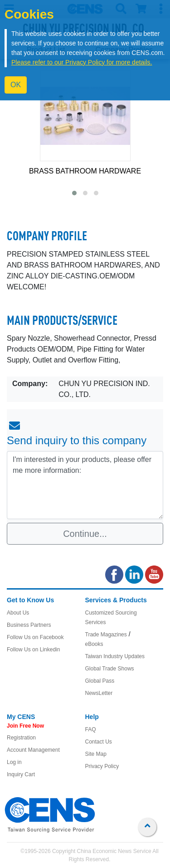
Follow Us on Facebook (35, 637)
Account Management (33, 750)
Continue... (85, 534)
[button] (74, 193)
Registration (21, 738)
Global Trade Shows (110, 669)
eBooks (94, 644)
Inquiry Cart (21, 774)
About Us (18, 613)
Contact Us (99, 742)
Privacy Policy (102, 766)
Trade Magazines (106, 635)
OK (16, 85)
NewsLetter (99, 693)
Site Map (96, 754)
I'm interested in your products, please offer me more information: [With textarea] (85, 485)
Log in (14, 762)
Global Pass (100, 681)
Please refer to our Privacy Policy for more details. (82, 62)
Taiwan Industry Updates (115, 656)
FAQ (91, 729)
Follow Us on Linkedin (33, 650)
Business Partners (29, 625)
